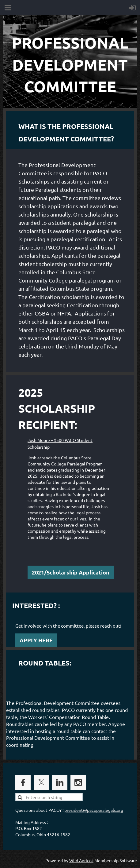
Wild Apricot (81, 860)
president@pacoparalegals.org (94, 810)
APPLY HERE (36, 640)
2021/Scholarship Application (71, 572)
